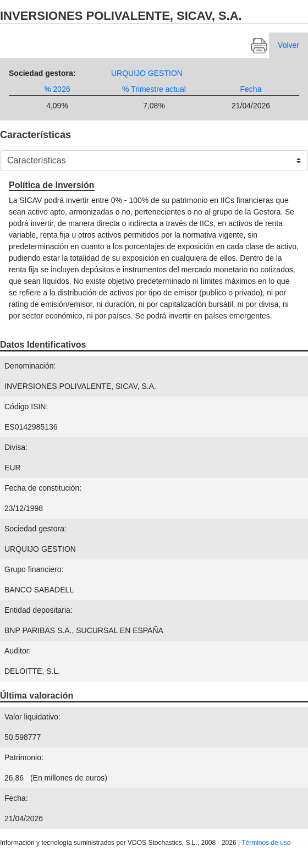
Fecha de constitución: (43, 488)
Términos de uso (266, 843)
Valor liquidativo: (32, 717)
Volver (288, 45)
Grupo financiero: (34, 569)
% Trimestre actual (154, 89)
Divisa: (16, 447)
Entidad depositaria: (38, 610)
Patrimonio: (24, 757)
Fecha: (16, 798)
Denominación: (30, 366)
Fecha (251, 89)
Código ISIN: (26, 406)
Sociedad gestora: (42, 73)
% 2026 (57, 89)
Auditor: (18, 651)
